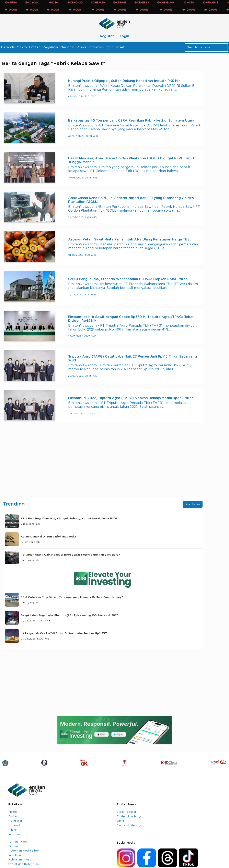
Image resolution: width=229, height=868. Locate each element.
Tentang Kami (18, 842)
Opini (110, 47)
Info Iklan (15, 855)
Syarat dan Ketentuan (24, 864)
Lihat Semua (193, 504)
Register (107, 36)
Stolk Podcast (126, 812)
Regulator (50, 47)
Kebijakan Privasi (20, 860)
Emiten (35, 47)
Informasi (96, 47)
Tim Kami (15, 846)
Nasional (67, 47)
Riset (120, 47)
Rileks (81, 47)
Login (124, 36)
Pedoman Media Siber (24, 851)
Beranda (8, 47)
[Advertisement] (103, 464)
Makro (22, 47)
